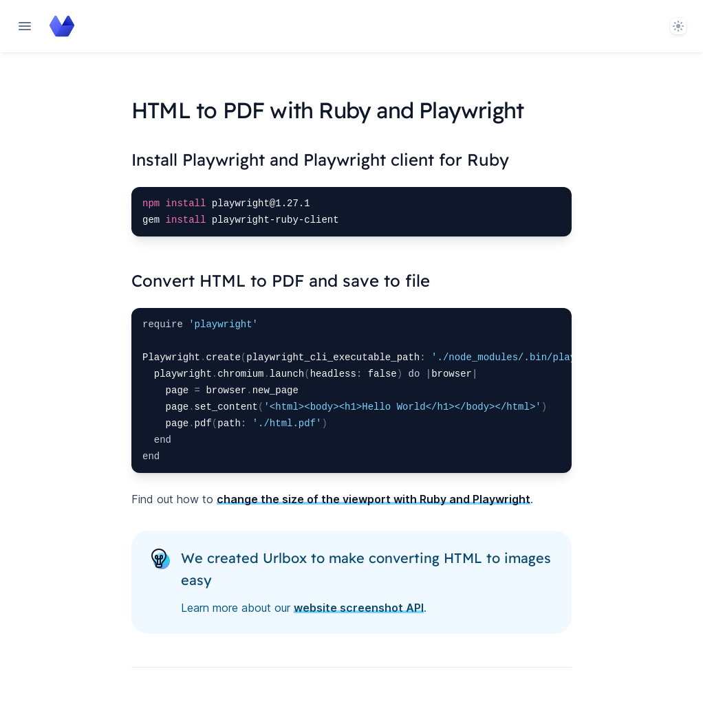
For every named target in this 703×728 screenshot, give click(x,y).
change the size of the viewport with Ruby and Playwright (374, 499)
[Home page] (62, 26)
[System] (678, 26)
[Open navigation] (25, 26)
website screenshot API (359, 608)
